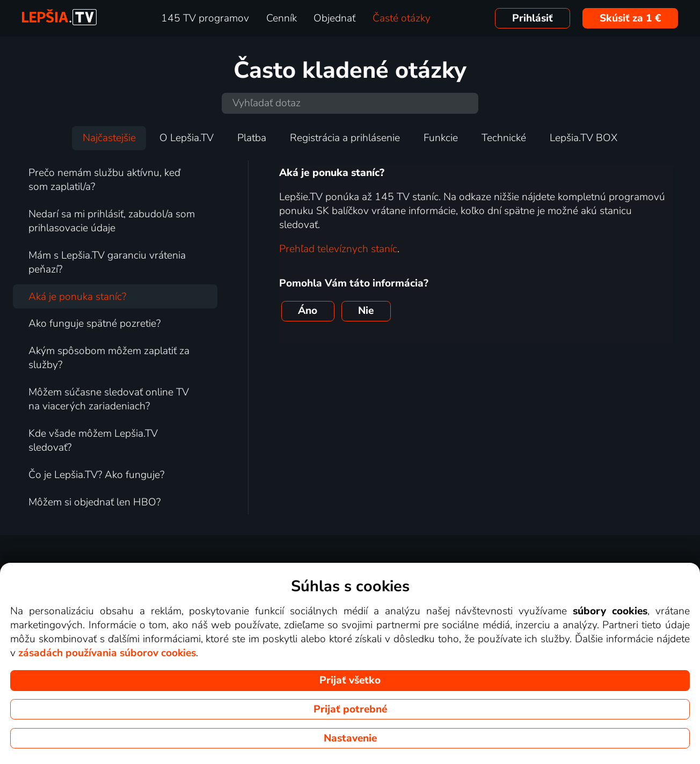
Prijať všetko (350, 680)
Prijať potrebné (350, 709)
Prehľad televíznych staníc (338, 249)
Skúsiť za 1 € (630, 18)
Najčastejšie (109, 138)
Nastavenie (350, 738)
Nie (366, 311)
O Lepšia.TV (187, 138)
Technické (504, 138)
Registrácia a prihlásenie (345, 138)
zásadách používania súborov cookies (107, 653)
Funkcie (441, 138)
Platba (252, 138)
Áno (308, 311)
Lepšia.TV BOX (584, 138)
